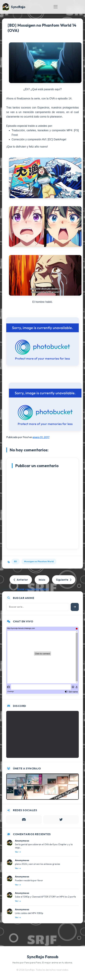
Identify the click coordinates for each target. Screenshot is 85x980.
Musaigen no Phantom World (39, 561)
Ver (18, 852)
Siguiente (64, 580)
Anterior (21, 580)
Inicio (42, 580)
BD (15, 561)
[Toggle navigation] (56, 7)
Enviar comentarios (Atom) (33, 589)
